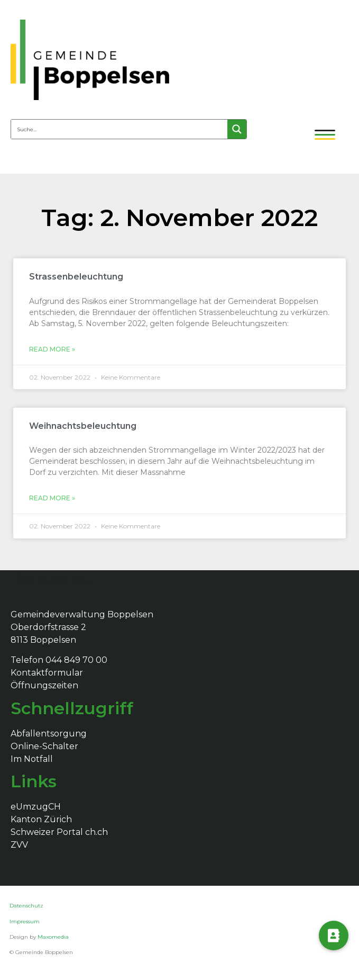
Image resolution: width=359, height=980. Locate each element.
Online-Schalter (44, 746)
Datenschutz (27, 906)
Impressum (25, 921)
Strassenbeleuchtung (76, 277)
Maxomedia (53, 937)
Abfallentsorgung (49, 734)
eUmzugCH (36, 807)
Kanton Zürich (41, 819)
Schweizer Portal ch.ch (59, 832)
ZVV (19, 845)
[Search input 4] (120, 129)
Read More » (52, 349)
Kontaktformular (47, 673)
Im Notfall (32, 759)
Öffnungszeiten (44, 685)
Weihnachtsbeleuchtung (83, 426)
